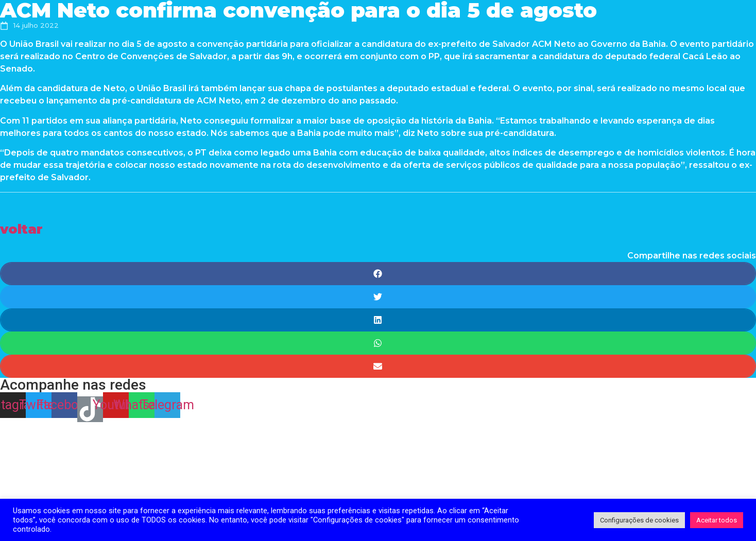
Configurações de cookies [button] (639, 520)
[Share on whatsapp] (378, 343)
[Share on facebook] (378, 274)
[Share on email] (378, 366)
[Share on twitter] (378, 297)
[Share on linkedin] (378, 320)
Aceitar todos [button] (717, 520)
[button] (21, 229)
